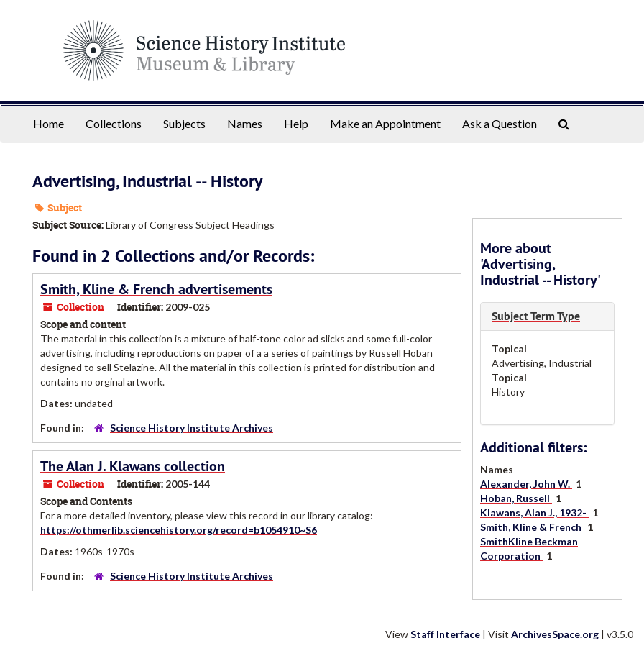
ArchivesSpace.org (555, 634)
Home (49, 123)
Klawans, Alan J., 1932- (534, 512)
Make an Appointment (385, 123)
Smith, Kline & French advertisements (156, 289)
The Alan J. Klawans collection (133, 466)
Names (245, 123)
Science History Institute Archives (192, 428)
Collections (114, 123)
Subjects (184, 123)
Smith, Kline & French (532, 527)
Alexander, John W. (526, 484)
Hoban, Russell (516, 498)
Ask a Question (500, 123)
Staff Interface (445, 634)
